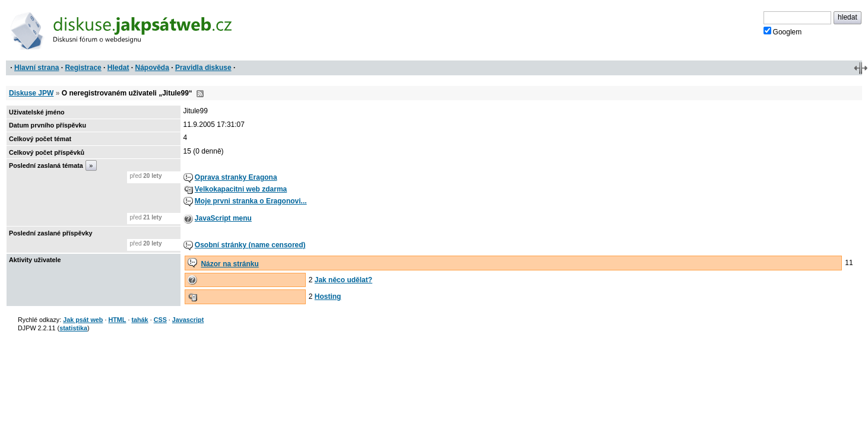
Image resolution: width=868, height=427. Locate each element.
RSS (200, 94)
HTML (117, 320)
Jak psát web (83, 320)
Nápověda (152, 68)
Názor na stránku (229, 264)
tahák (140, 320)
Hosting (328, 297)
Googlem (783, 31)
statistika (73, 328)
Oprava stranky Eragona (236, 177)
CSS (160, 320)
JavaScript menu (223, 218)
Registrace (83, 68)
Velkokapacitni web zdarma (241, 189)
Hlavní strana (37, 68)
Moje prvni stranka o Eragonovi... (251, 201)
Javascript (188, 320)
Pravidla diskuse (203, 68)
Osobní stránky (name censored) (250, 245)
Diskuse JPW (31, 93)
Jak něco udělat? (343, 280)
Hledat (118, 68)
